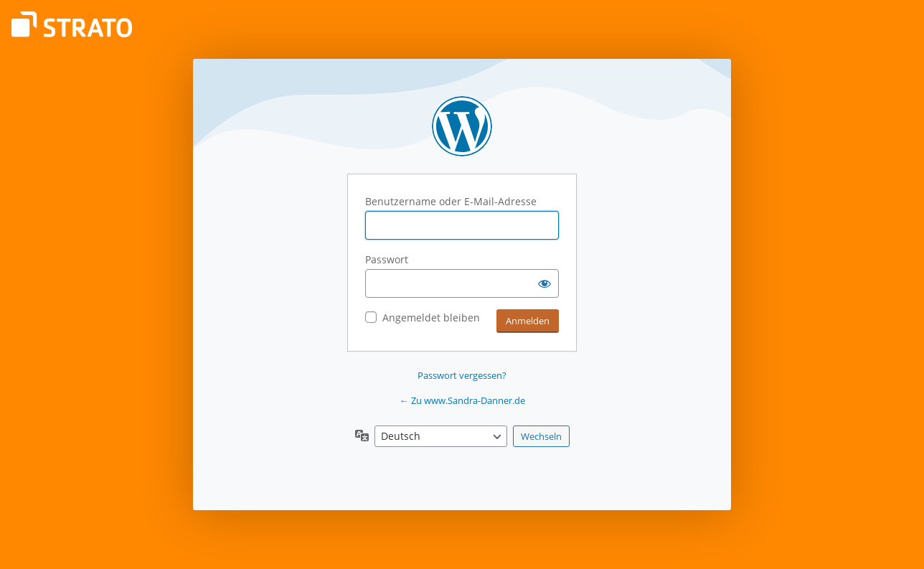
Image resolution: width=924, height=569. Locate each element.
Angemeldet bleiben (431, 318)
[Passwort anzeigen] (544, 283)
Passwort (387, 259)
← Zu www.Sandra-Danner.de (462, 400)
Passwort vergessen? (462, 375)
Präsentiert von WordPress (462, 126)
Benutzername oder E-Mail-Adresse (451, 201)
